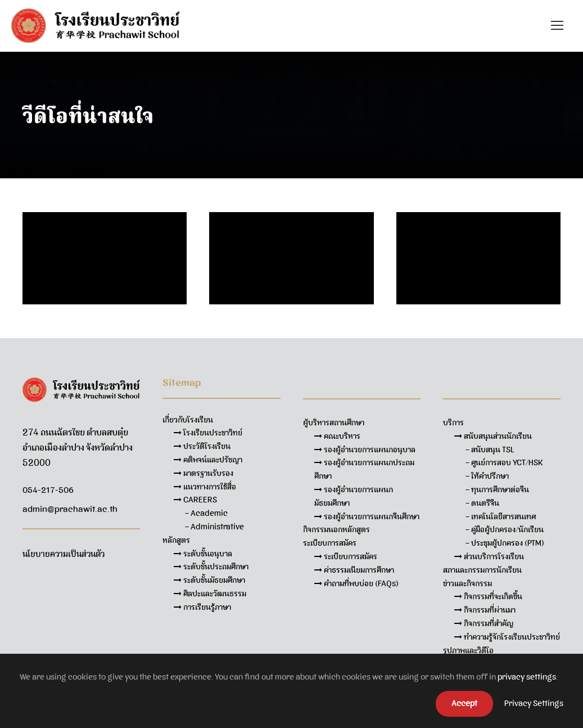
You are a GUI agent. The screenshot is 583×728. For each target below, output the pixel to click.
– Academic (206, 513)
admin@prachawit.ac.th (70, 509)
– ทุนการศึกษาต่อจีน (497, 489)
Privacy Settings (534, 703)
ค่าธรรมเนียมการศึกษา (354, 570)
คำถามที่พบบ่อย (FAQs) (356, 583)
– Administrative (214, 527)
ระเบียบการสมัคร (346, 556)
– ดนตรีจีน (482, 503)
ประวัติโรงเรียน (202, 446)
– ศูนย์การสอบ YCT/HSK (504, 462)
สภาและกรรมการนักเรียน (482, 570)
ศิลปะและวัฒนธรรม (210, 594)
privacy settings (527, 677)
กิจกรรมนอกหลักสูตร (336, 529)
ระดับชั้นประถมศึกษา (211, 567)
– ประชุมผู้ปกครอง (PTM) (505, 543)
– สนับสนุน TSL (490, 450)
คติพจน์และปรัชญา (208, 460)
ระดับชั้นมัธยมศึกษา (209, 580)
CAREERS (195, 500)
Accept (464, 703)
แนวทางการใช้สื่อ (205, 487)
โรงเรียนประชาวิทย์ (208, 433)
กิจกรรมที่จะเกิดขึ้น (488, 596)
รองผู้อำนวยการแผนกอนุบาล (365, 450)
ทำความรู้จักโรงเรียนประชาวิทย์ (507, 637)
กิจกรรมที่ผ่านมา (485, 610)
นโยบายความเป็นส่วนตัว (64, 554)
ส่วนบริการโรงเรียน (489, 556)
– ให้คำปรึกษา (487, 476)
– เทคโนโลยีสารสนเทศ (501, 516)
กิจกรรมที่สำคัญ (484, 623)
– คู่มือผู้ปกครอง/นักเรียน (505, 529)
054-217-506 (48, 490)
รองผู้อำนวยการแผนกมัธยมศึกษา (354, 496)
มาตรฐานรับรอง (204, 473)
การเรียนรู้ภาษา (202, 607)
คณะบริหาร (337, 436)
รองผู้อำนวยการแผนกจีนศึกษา (367, 516)
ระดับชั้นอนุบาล (203, 554)
